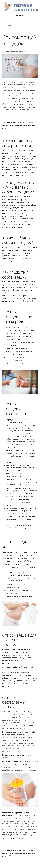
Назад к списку (6, 26)
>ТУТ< (10, 128)
